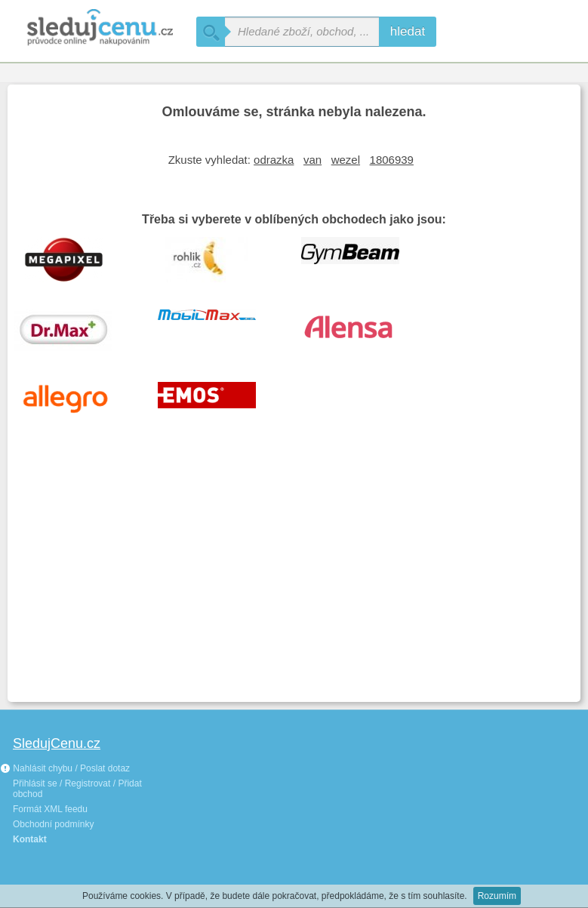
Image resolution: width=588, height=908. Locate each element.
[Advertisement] (294, 581)
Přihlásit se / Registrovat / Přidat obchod (77, 789)
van (312, 160)
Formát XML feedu (50, 809)
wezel (346, 160)
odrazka (274, 160)
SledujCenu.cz (57, 743)
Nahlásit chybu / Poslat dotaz (65, 768)
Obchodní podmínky (53, 824)
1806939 (392, 160)
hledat (408, 31)
